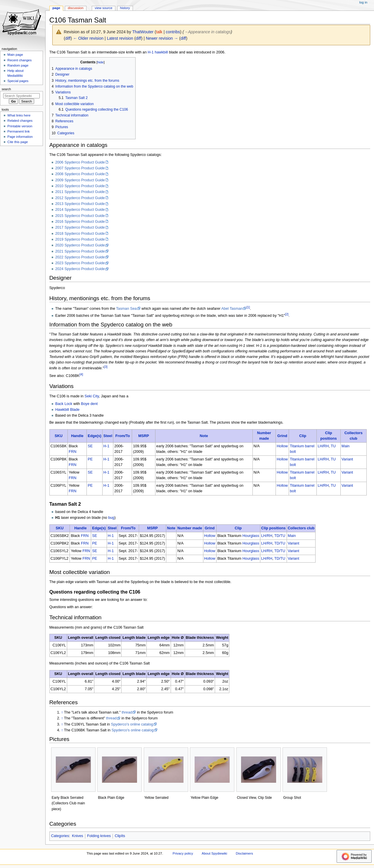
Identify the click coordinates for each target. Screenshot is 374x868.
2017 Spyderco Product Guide (80, 227)
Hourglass (251, 536)
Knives (77, 836)
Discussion (76, 8)
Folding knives (99, 836)
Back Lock (64, 404)
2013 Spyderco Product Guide (80, 204)
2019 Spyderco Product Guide (80, 239)
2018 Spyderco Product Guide (80, 234)
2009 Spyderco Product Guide (80, 180)
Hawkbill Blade (67, 410)
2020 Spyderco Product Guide (80, 245)
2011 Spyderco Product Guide (80, 192)
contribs (173, 32)
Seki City (92, 396)
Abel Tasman (232, 309)
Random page (18, 65)
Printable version (20, 126)
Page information (20, 137)
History (125, 8)
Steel (108, 436)
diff (68, 38)
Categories (60, 836)
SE (90, 446)
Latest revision (120, 38)
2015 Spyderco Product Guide (80, 216)
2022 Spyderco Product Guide (80, 257)
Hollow (282, 446)
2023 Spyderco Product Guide (80, 263)
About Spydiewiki (214, 853)
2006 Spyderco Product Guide (80, 162)
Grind (282, 436)
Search (6, 89)
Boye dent (89, 404)
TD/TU (280, 536)
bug (111, 518)
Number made (190, 528)
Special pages (18, 81)
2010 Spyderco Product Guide (80, 186)
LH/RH (323, 446)
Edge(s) (95, 436)
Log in (363, 2)
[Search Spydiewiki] (21, 96)
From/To (123, 436)
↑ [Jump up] (62, 712)
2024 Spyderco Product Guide (80, 269)
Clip (303, 436)
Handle (77, 436)
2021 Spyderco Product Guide (80, 251)
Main (346, 446)
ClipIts (120, 836)
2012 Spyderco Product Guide (80, 198)
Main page (15, 55)
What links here (19, 115)
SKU (59, 436)
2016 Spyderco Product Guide (80, 222)
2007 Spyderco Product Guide (80, 168)
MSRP (144, 436)
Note (204, 436)
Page (56, 8)
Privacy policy (183, 853)
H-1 (150, 52)
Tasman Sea (126, 309)
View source (103, 8)
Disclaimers (244, 853)
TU (333, 446)
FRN (72, 452)
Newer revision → (162, 38)
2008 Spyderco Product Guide (80, 174)
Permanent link (18, 131)
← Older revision (88, 38)
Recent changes (19, 60)
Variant (347, 459)
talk (159, 32)
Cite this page (18, 142)
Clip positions (273, 528)
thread (127, 712)
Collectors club (301, 528)
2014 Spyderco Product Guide (80, 210)
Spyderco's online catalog (132, 724)
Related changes (20, 121)
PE (90, 459)
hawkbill (161, 52)
